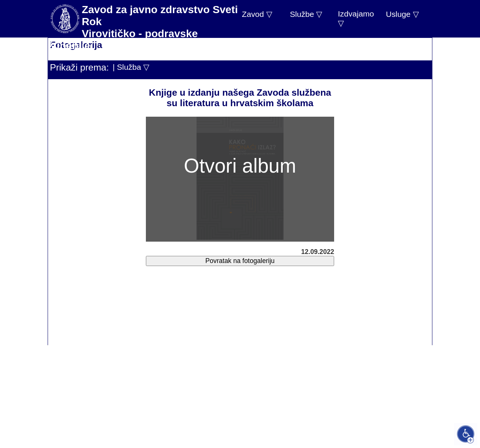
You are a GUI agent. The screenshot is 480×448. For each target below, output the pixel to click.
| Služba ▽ (131, 67)
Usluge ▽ (402, 14)
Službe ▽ (306, 14)
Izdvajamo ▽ (356, 18)
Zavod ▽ (257, 14)
